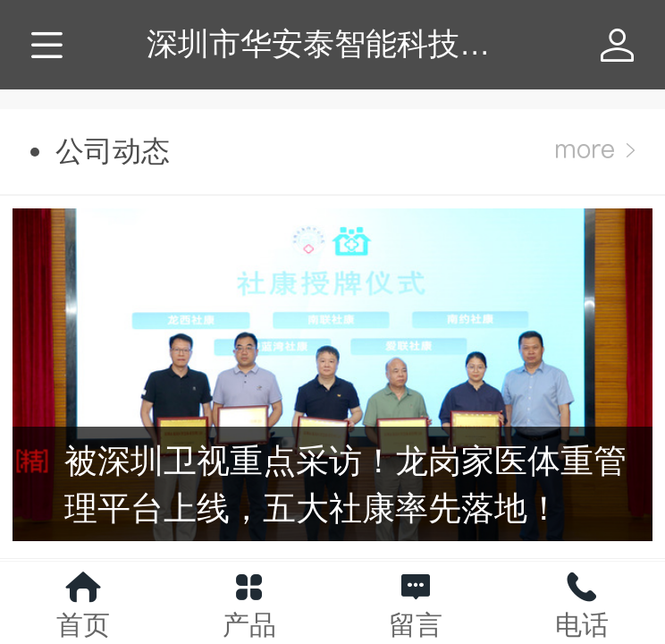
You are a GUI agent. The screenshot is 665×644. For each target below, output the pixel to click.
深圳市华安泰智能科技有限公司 (366, 43)
